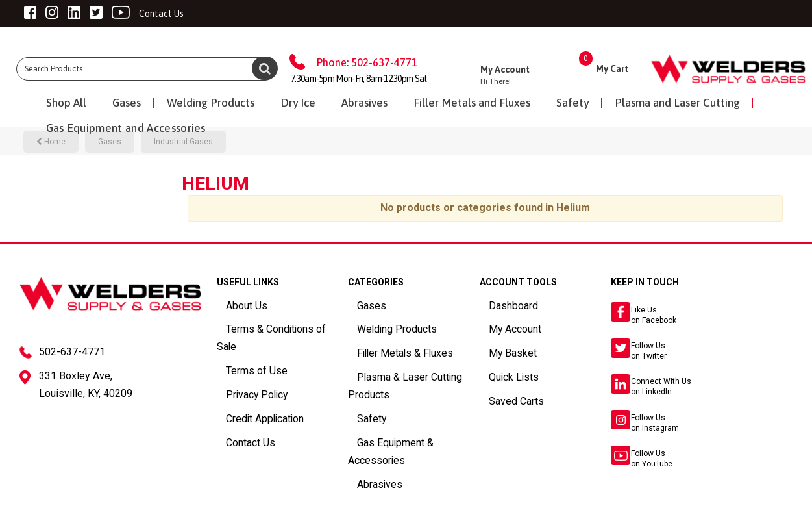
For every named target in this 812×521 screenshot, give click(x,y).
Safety (572, 103)
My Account (502, 326)
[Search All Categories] (146, 69)
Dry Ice (298, 103)
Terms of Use (242, 348)
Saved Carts (503, 390)
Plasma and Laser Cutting (677, 103)
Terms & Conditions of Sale (269, 326)
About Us (235, 304)
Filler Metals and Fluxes (472, 103)
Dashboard (501, 304)
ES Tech (311, 509)
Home (51, 142)
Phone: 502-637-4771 (367, 62)
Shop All (66, 103)
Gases (127, 103)
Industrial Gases (183, 142)
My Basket (499, 348)
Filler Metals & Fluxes (388, 348)
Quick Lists (501, 369)
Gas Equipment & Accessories (406, 427)
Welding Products (211, 103)
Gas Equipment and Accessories (126, 128)
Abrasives (364, 103)
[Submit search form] (265, 68)
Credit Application (252, 390)
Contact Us (239, 412)
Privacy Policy (244, 369)
